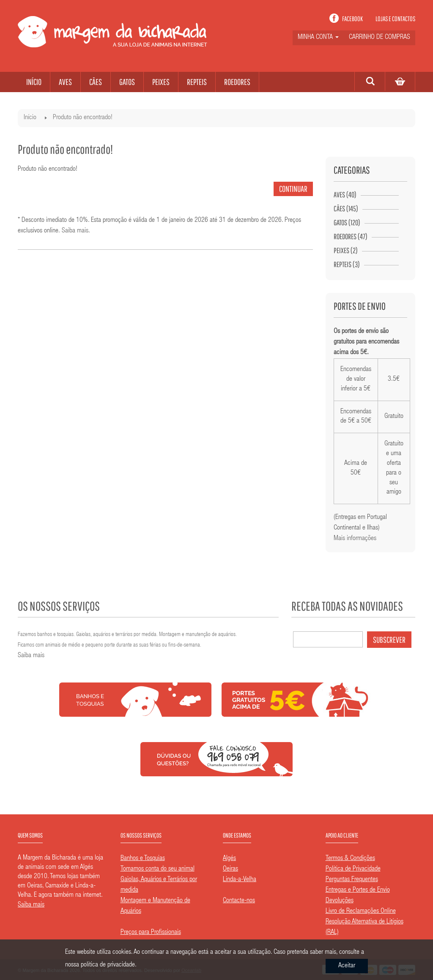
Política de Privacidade (353, 869)
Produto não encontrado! (83, 118)
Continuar (293, 189)
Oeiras (230, 869)
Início (30, 118)
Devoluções (340, 901)
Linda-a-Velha (240, 880)
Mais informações (355, 539)
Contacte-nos (239, 901)
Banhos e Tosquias (143, 859)
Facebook (352, 19)
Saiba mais (75, 231)
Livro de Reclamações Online (361, 912)
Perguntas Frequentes (352, 880)
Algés (229, 859)
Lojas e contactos (395, 19)
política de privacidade (108, 965)
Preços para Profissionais (151, 933)
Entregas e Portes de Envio (358, 890)
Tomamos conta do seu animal (158, 869)
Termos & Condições (350, 859)
